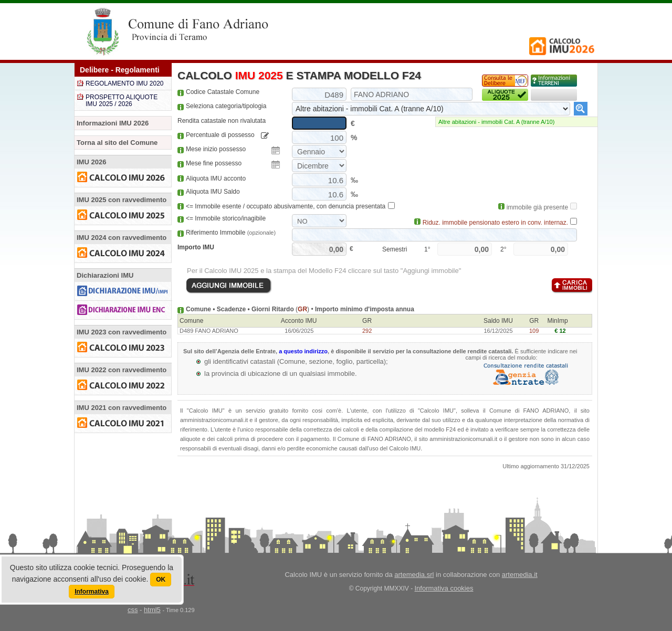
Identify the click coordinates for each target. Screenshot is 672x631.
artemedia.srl (414, 575)
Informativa (92, 592)
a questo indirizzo (303, 351)
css (133, 610)
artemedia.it (520, 575)
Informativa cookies (444, 588)
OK (161, 580)
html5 (152, 610)
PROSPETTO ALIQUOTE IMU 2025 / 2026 (122, 101)
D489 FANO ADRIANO (209, 331)
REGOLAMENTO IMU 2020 (125, 83)
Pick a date (276, 151)
